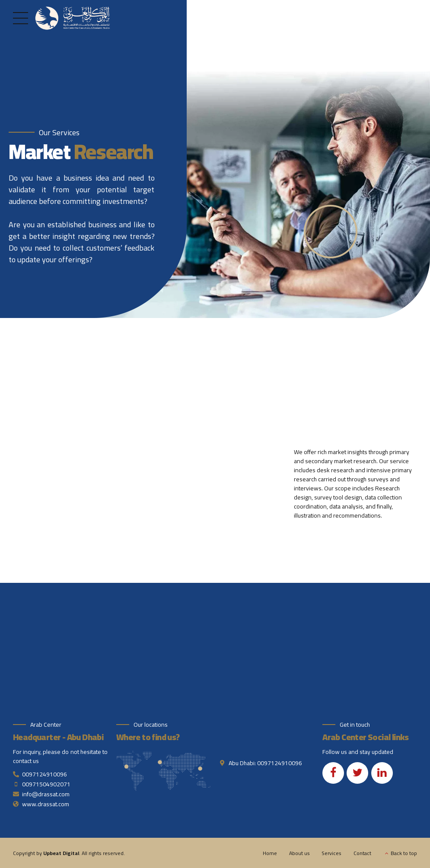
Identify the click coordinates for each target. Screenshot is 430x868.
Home (270, 853)
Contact (362, 853)
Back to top (404, 853)
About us (299, 853)
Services (331, 853)
